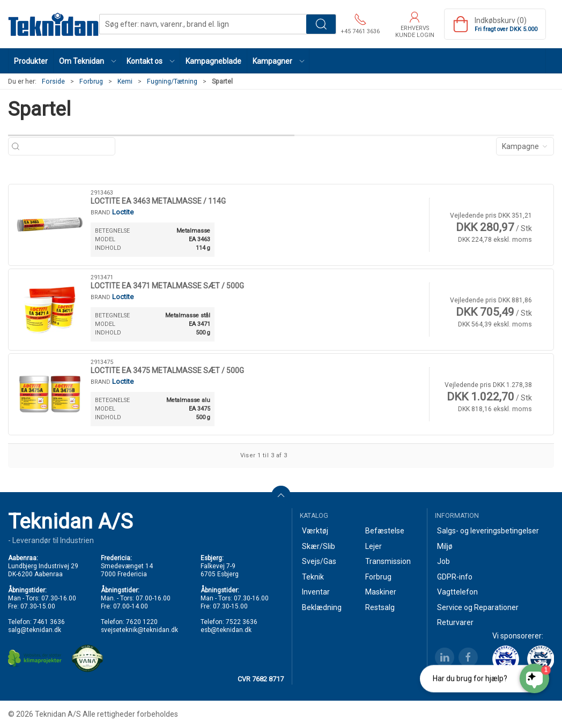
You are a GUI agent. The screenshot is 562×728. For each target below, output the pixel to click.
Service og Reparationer (478, 607)
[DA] (54, 24)
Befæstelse (385, 531)
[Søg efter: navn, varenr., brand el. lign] (67, 147)
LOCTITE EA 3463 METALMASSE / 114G (158, 201)
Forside (53, 81)
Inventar (316, 592)
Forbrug (91, 81)
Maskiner (381, 592)
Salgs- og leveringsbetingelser (488, 531)
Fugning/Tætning (172, 81)
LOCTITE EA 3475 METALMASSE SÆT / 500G (167, 370)
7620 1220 (142, 622)
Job (443, 561)
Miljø (445, 546)
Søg (321, 24)
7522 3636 (242, 622)
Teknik (313, 577)
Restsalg (380, 607)
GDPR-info (455, 577)
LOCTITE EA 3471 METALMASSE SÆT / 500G (167, 286)
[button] (87, 61)
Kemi (125, 81)
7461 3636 (49, 622)
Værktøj (315, 531)
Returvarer (455, 622)
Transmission (388, 561)
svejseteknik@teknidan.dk (139, 630)
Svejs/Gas (319, 561)
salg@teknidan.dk (35, 630)
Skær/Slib (319, 546)
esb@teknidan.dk (226, 630)
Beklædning (322, 607)
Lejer (374, 546)
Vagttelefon (457, 592)
